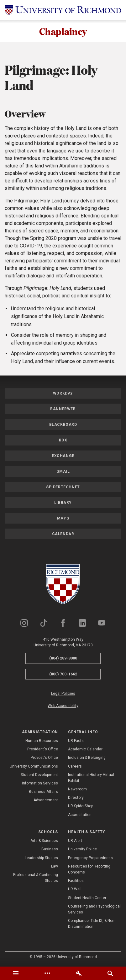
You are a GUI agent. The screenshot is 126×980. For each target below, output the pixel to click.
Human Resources (42, 741)
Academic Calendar (85, 750)
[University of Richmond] (63, 10)
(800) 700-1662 (63, 674)
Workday (63, 394)
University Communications (34, 767)
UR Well (75, 890)
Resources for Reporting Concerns (89, 870)
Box (63, 441)
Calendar (63, 535)
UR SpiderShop (81, 807)
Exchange (63, 456)
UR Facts (76, 741)
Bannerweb (63, 410)
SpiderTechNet (63, 488)
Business (50, 850)
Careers (75, 767)
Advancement (46, 801)
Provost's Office (44, 758)
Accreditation (80, 815)
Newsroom (77, 790)
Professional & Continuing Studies (36, 878)
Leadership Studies (41, 858)
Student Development (39, 775)
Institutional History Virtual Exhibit (91, 778)
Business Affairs (43, 792)
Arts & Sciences (44, 841)
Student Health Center (87, 898)
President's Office (43, 750)
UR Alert (75, 841)
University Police (82, 850)
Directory (76, 798)
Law (55, 867)
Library (63, 503)
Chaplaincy (63, 31)
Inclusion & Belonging (87, 758)
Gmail (63, 472)
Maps (63, 519)
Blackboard (63, 425)
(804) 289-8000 (63, 659)
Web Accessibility (63, 706)
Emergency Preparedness (90, 858)
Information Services (40, 784)
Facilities (76, 881)
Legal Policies (63, 694)
